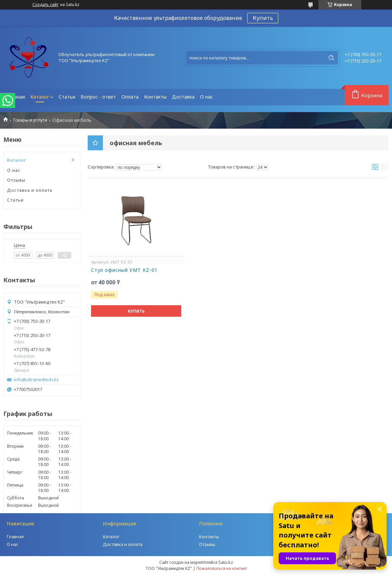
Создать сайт (45, 5)
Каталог (40, 97)
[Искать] (331, 58)
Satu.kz (226, 562)
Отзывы (16, 180)
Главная (16, 97)
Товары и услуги (30, 120)
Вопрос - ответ (98, 97)
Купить (263, 18)
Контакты (155, 97)
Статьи (67, 97)
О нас (206, 97)
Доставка (183, 97)
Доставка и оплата (30, 190)
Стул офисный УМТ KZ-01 (124, 270)
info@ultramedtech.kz (36, 380)
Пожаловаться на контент (222, 568)
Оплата (130, 97)
